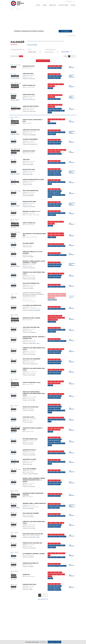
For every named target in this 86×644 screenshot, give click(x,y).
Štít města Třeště (28, 243)
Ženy (52, 68)
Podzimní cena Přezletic (31, 563)
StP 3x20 (53, 150)
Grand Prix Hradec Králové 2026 (33, 534)
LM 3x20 (60, 66)
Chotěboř (31, 165)
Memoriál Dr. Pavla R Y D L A (31, 211)
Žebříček (18, 109)
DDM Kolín (32, 196)
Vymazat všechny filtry (43, 61)
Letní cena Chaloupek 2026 (31, 327)
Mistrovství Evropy (29, 151)
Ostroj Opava (32, 79)
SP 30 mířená (58, 294)
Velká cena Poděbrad (29, 469)
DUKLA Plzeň (32, 100)
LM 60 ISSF (50, 97)
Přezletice (32, 257)
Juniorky (59, 68)
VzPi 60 (49, 84)
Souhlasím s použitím (54, 642)
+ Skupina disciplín (50, 50)
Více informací (71, 67)
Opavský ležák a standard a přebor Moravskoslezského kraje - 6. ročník (34, 480)
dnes (66, 56)
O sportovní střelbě (63, 5)
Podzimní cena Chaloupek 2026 (32, 543)
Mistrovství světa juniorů (31, 318)
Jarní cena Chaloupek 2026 (31, 130)
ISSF (12, 87)
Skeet (64, 119)
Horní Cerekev (32, 279)
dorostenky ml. (58, 175)
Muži (49, 68)
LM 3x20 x (21, 56)
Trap (49, 121)
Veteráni (50, 113)
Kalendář (20, 9)
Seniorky (54, 134)
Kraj (18, 76)
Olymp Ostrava (33, 111)
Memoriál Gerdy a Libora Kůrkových (34, 503)
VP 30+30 (61, 150)
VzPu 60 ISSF (61, 84)
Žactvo (49, 508)
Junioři (55, 68)
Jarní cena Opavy (28, 74)
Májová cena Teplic (29, 169)
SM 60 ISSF (54, 95)
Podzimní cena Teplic (29, 584)
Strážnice (31, 288)
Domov (13, 9)
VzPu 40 (49, 296)
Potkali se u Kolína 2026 (30, 407)
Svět (18, 85)
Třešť (31, 247)
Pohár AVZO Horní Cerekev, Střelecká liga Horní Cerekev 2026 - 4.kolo (34, 393)
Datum (29, 50)
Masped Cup (26, 575)
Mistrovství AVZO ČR (29, 450)
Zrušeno (12, 299)
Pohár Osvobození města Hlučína (33, 180)
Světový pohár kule (29, 85)
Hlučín (31, 185)
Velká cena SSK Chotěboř (31, 513)
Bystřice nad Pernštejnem (35, 310)
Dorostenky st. (57, 78)
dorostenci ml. (58, 144)
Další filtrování (65, 52)
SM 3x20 (57, 66)
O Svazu (38, 5)
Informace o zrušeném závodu (72, 297)
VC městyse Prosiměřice (30, 139)
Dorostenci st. (51, 78)
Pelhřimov (32, 557)
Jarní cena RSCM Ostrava (31, 106)
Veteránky (54, 300)
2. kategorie (14, 67)
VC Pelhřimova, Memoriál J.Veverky (34, 554)
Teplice (31, 175)
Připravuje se (13, 125)
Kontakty (73, 5)
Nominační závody (29, 66)
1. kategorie (14, 85)
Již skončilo (13, 69)
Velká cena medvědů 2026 (31, 191)
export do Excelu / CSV (43, 599)
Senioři (59, 99)
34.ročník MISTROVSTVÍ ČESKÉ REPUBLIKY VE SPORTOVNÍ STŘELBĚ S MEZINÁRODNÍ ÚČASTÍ (33, 294)
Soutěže (45, 5)
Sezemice (32, 444)
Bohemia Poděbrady (34, 474)
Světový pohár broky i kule (32, 382)
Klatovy (31, 422)
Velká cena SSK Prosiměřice (32, 359)
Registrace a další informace (72, 132)
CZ (74, 2)
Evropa (18, 151)
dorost (55, 99)
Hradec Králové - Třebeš (34, 343)
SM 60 (53, 74)
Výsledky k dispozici (15, 78)
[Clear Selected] (39, 52)
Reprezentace (53, 5)
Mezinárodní (16, 87)
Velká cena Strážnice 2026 (31, 283)
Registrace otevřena (15, 134)
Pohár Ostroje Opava (29, 202)
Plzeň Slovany (32, 301)
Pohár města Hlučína (29, 459)
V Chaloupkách (33, 135)
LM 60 (59, 74)
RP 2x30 (53, 66)
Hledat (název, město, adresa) (18, 50)
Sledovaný (13, 98)
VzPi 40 (49, 294)
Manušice (32, 508)
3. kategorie (14, 132)
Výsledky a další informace (72, 76)
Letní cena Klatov (28, 417)
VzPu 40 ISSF (63, 294)
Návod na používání (32, 45)
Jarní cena (26, 159)
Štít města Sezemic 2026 (30, 439)
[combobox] (35, 52)
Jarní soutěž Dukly (29, 95)
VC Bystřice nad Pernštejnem (32, 305)
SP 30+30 (49, 66)
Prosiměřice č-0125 (34, 144)
